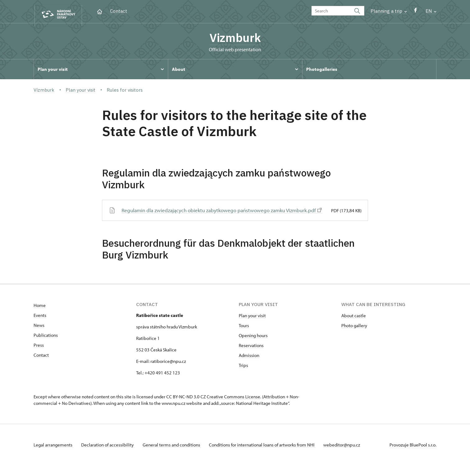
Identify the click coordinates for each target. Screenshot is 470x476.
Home (40, 316)
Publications (46, 346)
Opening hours (253, 346)
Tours (244, 336)
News (39, 336)
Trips (243, 376)
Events (40, 326)
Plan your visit (252, 326)
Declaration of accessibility (110, 455)
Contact (119, 11)
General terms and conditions (176, 455)
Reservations (251, 356)
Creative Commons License (233, 407)
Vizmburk (235, 39)
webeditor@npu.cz (350, 455)
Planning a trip (389, 11)
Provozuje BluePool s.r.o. (413, 455)
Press (39, 356)
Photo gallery (354, 336)
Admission (249, 366)
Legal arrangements (53, 455)
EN (431, 11)
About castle (354, 326)
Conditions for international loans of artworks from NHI (268, 455)
